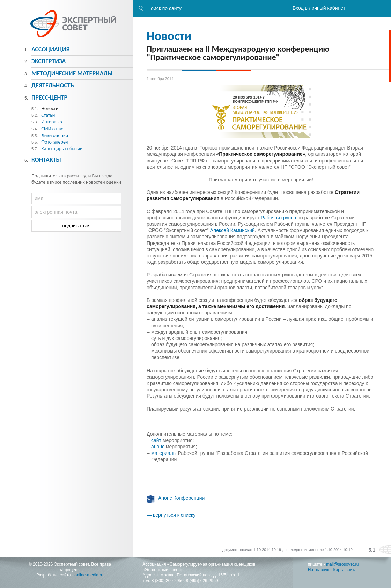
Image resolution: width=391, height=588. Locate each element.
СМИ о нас (52, 129)
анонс (158, 447)
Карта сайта (345, 570)
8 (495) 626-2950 (202, 581)
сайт (156, 440)
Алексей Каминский (233, 230)
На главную (319, 570)
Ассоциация (51, 49)
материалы (164, 453)
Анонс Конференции (181, 498)
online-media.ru (89, 575)
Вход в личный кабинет (319, 8)
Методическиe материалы (72, 73)
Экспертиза (49, 61)
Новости (169, 36)
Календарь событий (62, 149)
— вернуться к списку (171, 515)
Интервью (51, 122)
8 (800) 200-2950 (168, 581)
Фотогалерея (54, 142)
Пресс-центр (49, 97)
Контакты (46, 160)
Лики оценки (55, 135)
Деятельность (53, 85)
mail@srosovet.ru (342, 564)
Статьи (48, 115)
